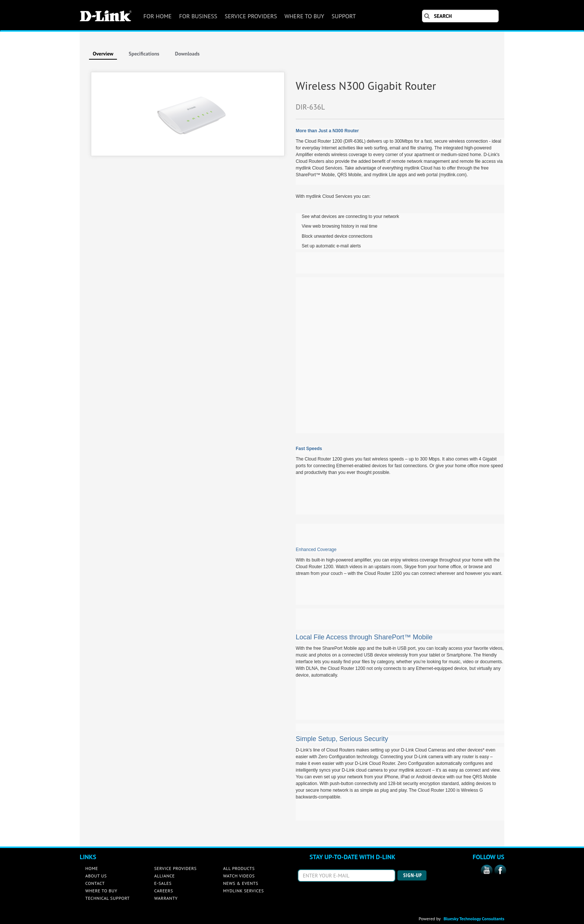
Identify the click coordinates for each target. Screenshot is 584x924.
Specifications (144, 54)
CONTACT (95, 883)
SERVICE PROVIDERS (251, 16)
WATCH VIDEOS (239, 876)
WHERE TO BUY (304, 16)
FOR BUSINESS (198, 16)
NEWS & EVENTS (241, 883)
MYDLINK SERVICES (243, 891)
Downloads (187, 54)
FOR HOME (158, 16)
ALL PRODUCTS (239, 868)
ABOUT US (96, 876)
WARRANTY (166, 898)
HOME (92, 868)
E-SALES (163, 883)
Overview (103, 54)
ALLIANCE (164, 876)
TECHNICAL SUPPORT (107, 898)
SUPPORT (344, 16)
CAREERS (164, 891)
